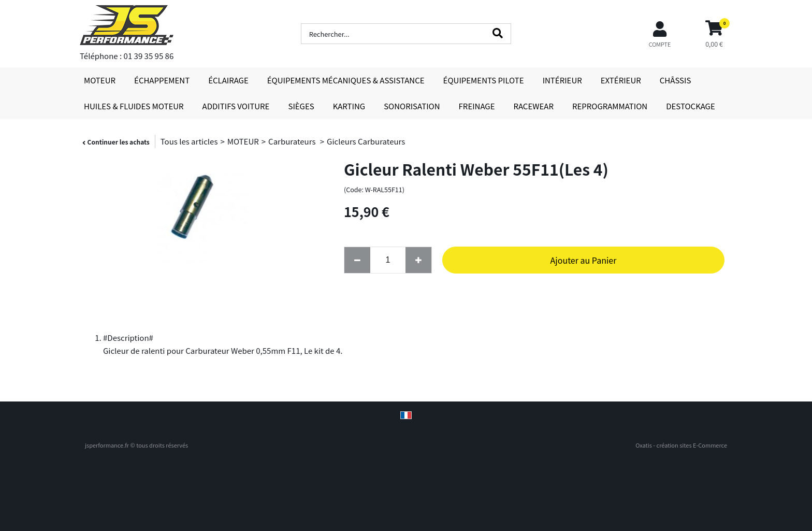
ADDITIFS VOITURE (236, 106)
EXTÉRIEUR (621, 80)
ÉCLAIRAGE (228, 80)
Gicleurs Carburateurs (366, 141)
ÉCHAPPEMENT (162, 80)
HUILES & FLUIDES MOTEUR (134, 106)
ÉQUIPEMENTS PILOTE (484, 80)
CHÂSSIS (676, 80)
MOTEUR (100, 80)
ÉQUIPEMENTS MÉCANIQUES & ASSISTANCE (346, 80)
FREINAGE (477, 106)
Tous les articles (189, 141)
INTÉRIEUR (562, 80)
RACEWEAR (534, 106)
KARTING (349, 106)
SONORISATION (412, 106)
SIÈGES (301, 106)
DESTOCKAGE (691, 106)
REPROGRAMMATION (610, 106)
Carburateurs (293, 141)
